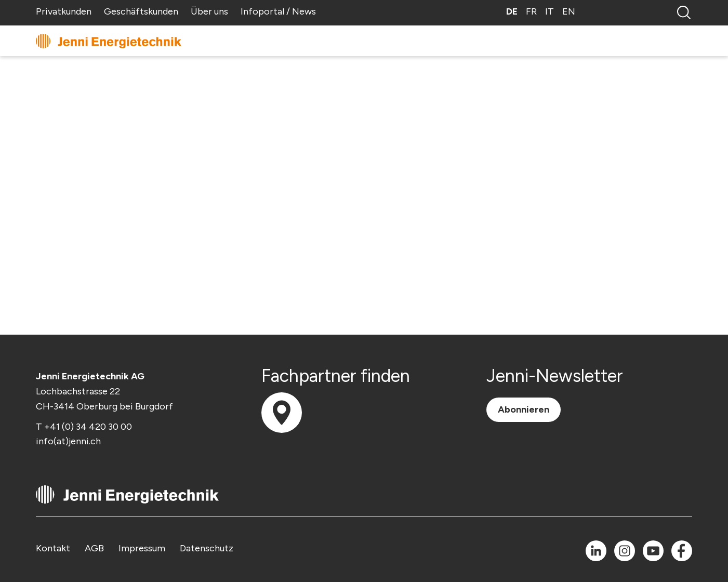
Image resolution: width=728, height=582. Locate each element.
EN (569, 11)
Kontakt (53, 548)
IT (550, 11)
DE (512, 11)
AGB (94, 548)
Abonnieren (524, 409)
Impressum (142, 548)
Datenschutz (207, 548)
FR (531, 11)
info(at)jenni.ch (68, 441)
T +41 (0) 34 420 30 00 (84, 427)
